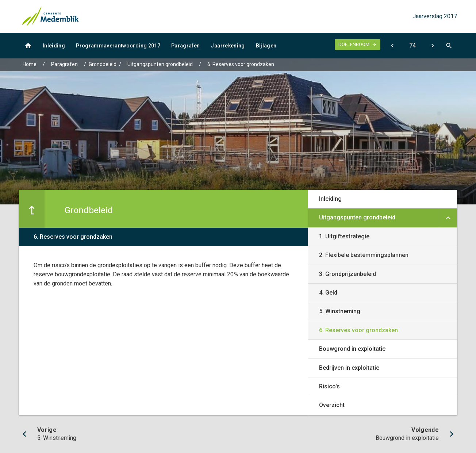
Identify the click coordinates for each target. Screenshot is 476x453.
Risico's (329, 386)
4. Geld (328, 293)
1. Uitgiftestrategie (344, 236)
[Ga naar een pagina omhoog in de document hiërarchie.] (32, 209)
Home (30, 64)
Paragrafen (186, 46)
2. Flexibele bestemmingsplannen (364, 255)
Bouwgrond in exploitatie (352, 349)
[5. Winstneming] (392, 46)
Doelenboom (354, 44)
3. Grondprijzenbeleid (348, 274)
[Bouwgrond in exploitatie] (432, 46)
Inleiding (54, 46)
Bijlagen (266, 46)
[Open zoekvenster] (449, 46)
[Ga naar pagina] (412, 46)
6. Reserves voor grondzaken (241, 64)
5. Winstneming (340, 311)
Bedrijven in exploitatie (349, 368)
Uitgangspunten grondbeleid (160, 64)
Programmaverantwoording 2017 (118, 46)
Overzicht (332, 405)
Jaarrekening (228, 46)
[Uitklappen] (448, 218)
